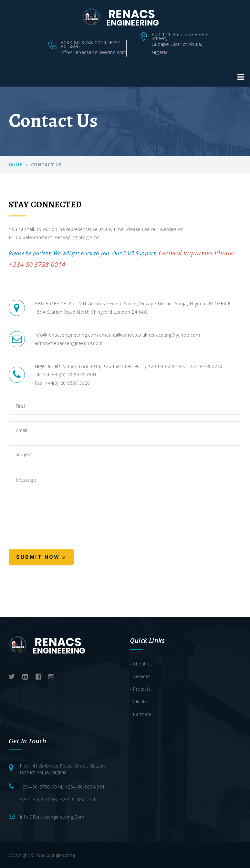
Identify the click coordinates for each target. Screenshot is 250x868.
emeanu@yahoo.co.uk (123, 335)
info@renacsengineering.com (94, 52)
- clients (139, 701)
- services (140, 676)
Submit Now (41, 557)
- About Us (141, 664)
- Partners (141, 714)
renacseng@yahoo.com (174, 335)
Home (15, 165)
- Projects (140, 689)
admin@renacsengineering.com (69, 343)
